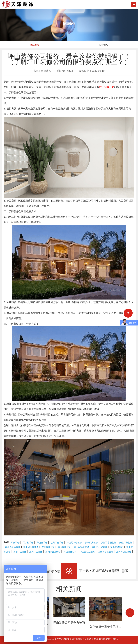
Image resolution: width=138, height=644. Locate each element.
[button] (130, 613)
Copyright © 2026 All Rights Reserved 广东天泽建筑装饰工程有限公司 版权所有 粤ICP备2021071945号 (69, 639)
